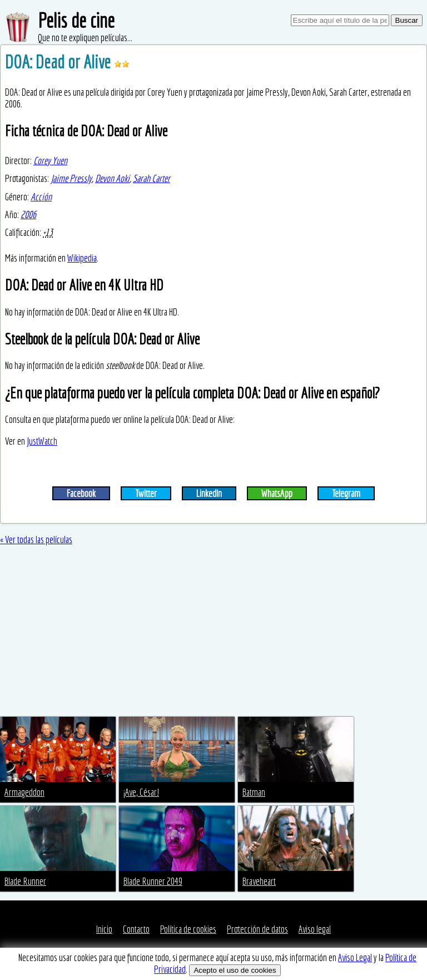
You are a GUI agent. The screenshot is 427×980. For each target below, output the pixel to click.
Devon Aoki (112, 178)
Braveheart (259, 881)
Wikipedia (82, 258)
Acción (41, 197)
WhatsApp (277, 493)
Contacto (136, 929)
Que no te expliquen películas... (85, 38)
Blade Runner (25, 881)
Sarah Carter (152, 178)
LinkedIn (209, 493)
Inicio (104, 929)
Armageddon (24, 792)
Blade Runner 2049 (153, 881)
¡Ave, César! (141, 792)
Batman (254, 792)
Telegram (346, 493)
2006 (28, 215)
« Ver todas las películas (36, 540)
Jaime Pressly (71, 178)
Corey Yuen (50, 161)
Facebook (81, 493)
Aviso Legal (355, 957)
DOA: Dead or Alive (59, 62)
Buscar (407, 20)
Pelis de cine (76, 20)
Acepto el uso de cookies (235, 970)
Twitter (146, 493)
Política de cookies (188, 929)
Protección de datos (257, 929)
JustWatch (42, 441)
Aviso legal (315, 929)
